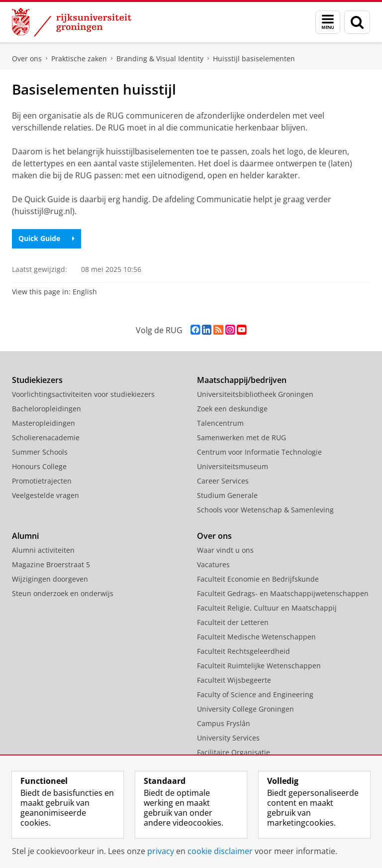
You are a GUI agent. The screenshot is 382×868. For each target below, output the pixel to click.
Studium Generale (227, 495)
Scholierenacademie (46, 437)
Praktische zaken (79, 59)
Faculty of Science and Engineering (255, 694)
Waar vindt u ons (225, 550)
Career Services (223, 481)
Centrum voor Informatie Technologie (259, 452)
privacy (161, 851)
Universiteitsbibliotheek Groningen (255, 394)
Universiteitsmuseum (233, 466)
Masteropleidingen (44, 423)
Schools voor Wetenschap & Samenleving (265, 510)
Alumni (25, 536)
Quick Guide (47, 238)
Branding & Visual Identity (160, 59)
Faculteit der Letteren (233, 622)
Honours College (39, 466)
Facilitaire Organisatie (234, 752)
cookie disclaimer (220, 851)
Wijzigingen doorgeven (50, 579)
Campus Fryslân (224, 723)
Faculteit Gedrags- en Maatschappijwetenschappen (283, 593)
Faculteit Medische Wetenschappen (256, 637)
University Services (228, 738)
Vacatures (213, 564)
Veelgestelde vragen (46, 495)
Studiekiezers (37, 380)
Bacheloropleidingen (47, 409)
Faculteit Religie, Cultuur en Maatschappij (267, 608)
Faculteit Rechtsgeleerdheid (243, 651)
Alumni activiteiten (43, 550)
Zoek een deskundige (232, 409)
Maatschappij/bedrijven (242, 380)
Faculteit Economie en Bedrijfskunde (258, 579)
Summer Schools (40, 452)
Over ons (27, 59)
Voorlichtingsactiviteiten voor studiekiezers (83, 394)
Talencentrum (220, 423)
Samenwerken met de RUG (241, 437)
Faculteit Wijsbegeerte (234, 680)
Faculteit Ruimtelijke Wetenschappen (259, 666)
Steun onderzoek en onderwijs (63, 593)
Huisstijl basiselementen (254, 59)
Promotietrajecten (42, 481)
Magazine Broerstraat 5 (51, 564)
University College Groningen (245, 709)
